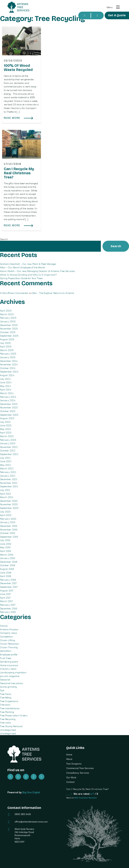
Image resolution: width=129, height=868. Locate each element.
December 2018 (9, 562)
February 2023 (8, 440)
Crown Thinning (9, 647)
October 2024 (8, 368)
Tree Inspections (9, 701)
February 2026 (8, 317)
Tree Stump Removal (11, 726)
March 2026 (7, 314)
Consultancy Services (78, 773)
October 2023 (8, 411)
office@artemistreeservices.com (31, 821)
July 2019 (5, 540)
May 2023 (5, 429)
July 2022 (5, 458)
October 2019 (7, 533)
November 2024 (9, 364)
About (69, 759)
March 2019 (7, 554)
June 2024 (6, 382)
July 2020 (5, 511)
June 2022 (6, 461)
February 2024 (8, 397)
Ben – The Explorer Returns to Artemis (53, 293)
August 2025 (7, 339)
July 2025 (5, 343)
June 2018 (6, 572)
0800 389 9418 (23, 814)
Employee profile (9, 654)
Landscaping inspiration (13, 672)
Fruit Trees (6, 658)
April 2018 (6, 576)
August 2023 (7, 418)
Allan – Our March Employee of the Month (23, 267)
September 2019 (9, 536)
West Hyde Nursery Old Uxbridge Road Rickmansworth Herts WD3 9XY (24, 835)
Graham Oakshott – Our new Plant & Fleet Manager (28, 264)
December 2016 (9, 608)
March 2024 (7, 393)
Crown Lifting (7, 640)
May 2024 (5, 386)
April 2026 (6, 310)
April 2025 (6, 346)
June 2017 (5, 594)
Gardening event (9, 661)
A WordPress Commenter (14, 293)
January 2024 (8, 400)
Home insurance (9, 665)
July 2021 (5, 490)
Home (69, 754)
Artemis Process (9, 629)
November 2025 (9, 328)
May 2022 (5, 465)
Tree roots (5, 722)
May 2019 (5, 547)
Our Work (71, 777)
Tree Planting (7, 712)
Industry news (8, 668)
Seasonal (5, 679)
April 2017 (5, 597)
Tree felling (6, 697)
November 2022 (9, 447)
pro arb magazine (10, 676)
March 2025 (7, 350)
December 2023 (9, 404)
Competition (7, 636)
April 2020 (6, 515)
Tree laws (5, 704)
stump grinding (8, 686)
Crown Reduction (10, 643)
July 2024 (5, 379)
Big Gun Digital (31, 792)
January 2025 (8, 357)
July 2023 (5, 422)
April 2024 (6, 389)
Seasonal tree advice (11, 683)
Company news (9, 633)
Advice (4, 625)
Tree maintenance (10, 708)
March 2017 (6, 601)
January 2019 (7, 558)
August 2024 (7, 375)
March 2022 (7, 468)
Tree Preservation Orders (14, 715)
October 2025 (8, 332)
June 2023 (6, 425)
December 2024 (9, 361)
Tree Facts (6, 694)
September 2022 (9, 454)
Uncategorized (8, 733)
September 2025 (9, 335)
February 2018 (8, 579)
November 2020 (9, 504)
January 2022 (8, 475)
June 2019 (6, 544)
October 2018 (8, 565)
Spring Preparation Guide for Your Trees (21, 278)
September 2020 (9, 508)
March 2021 (7, 497)
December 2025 (9, 325)
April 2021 (5, 493)
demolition (6, 651)
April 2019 (5, 551)
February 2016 (8, 612)
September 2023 (9, 414)
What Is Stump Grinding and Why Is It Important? (28, 274)
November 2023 (9, 407)
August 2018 (7, 569)
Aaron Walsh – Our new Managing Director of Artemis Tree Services (37, 271)
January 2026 (8, 321)
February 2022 (8, 472)
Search (4, 239)
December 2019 (9, 526)
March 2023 (7, 436)
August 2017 (7, 590)
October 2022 (8, 450)
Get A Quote (117, 15)
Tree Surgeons (74, 764)
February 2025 (8, 353)
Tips (2, 690)
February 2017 (8, 605)
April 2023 (6, 432)
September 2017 (9, 587)
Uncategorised (8, 730)
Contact (70, 782)
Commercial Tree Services (80, 768)
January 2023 (8, 443)
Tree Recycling (8, 719)
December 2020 (9, 501)
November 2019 (9, 529)
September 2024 (9, 371)
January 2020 (8, 522)
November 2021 (9, 483)
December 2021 (9, 479)
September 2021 (9, 486)
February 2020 (8, 518)
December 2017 (8, 583)
